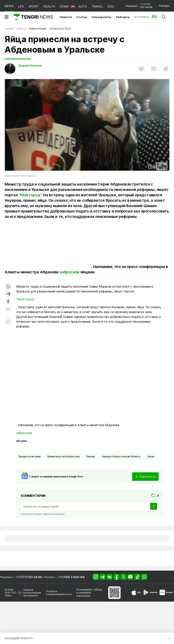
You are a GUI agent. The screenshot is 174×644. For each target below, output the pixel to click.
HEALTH (49, 6)
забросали (69, 272)
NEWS (9, 6)
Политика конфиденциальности (59, 593)
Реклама (164, 6)
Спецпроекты (101, 17)
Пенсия (91, 456)
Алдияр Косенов (30, 65)
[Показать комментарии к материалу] (8, 322)
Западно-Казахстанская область (121, 456)
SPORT (34, 6)
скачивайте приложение (84, 594)
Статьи (82, 17)
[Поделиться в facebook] (8, 302)
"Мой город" (30, 195)
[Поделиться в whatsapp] (8, 287)
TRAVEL (97, 6)
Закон (151, 456)
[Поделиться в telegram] (8, 294)
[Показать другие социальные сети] (8, 309)
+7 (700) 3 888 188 (72, 577)
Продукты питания (29, 456)
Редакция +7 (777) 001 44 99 (139, 6)
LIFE (21, 6)
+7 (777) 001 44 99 (29, 577)
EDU (111, 6)
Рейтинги (123, 17)
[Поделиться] (166, 69)
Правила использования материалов (32, 593)
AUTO (83, 6)
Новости (66, 17)
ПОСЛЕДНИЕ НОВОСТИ (19, 638)
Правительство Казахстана (63, 456)
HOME (64, 6)
